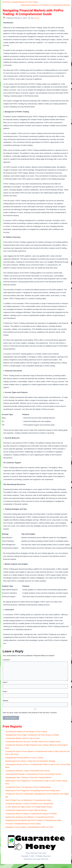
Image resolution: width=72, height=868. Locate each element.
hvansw (36, 18)
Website (6, 701)
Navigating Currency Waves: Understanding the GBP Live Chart (29, 827)
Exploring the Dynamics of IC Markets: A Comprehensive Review (45, 5)
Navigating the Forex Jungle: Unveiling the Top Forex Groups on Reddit (32, 735)
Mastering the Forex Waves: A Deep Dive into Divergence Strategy (30, 761)
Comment (7, 660)
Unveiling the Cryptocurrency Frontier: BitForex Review (26, 810)
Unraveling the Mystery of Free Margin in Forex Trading (26, 732)
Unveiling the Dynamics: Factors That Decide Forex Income (28, 771)
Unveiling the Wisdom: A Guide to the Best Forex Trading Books (29, 804)
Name (5, 682)
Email (5, 692)
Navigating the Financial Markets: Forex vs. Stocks (24, 758)
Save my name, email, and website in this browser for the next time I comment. (30, 713)
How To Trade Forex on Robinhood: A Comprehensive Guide (28, 800)
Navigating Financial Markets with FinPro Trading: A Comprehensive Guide (33, 820)
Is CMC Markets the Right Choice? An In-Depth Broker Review (29, 807)
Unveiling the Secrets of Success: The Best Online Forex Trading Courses (33, 742)
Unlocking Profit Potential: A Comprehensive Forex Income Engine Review (33, 774)
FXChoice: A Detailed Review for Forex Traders (20, 2)
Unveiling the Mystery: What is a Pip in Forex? (23, 738)
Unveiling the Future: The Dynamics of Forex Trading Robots (28, 787)
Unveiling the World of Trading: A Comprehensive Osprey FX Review (31, 814)
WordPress (28, 866)
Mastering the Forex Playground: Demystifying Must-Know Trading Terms (33, 791)
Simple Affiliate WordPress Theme (44, 866)
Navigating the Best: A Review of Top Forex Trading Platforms (28, 777)
